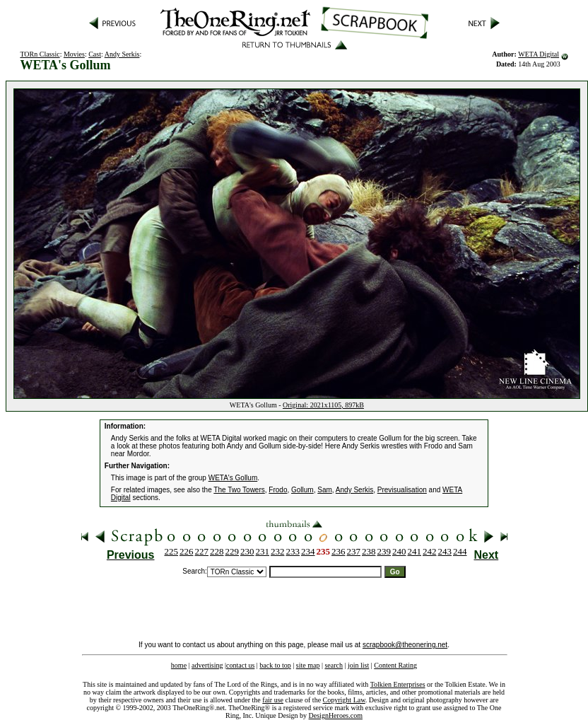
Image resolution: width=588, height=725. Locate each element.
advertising (207, 665)
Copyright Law (344, 700)
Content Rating (395, 665)
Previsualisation (402, 490)
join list (358, 665)
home (179, 665)
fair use (273, 700)
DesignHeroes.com (336, 715)
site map (308, 665)
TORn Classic (40, 54)
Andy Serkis (122, 54)
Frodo (278, 490)
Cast (95, 54)
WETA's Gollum (233, 478)
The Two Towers (239, 490)
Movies (74, 54)
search (334, 665)
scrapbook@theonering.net (405, 645)
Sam (325, 490)
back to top (275, 665)
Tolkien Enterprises (398, 684)
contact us (240, 665)
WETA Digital (539, 54)
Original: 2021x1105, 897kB (323, 405)
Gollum (302, 490)
